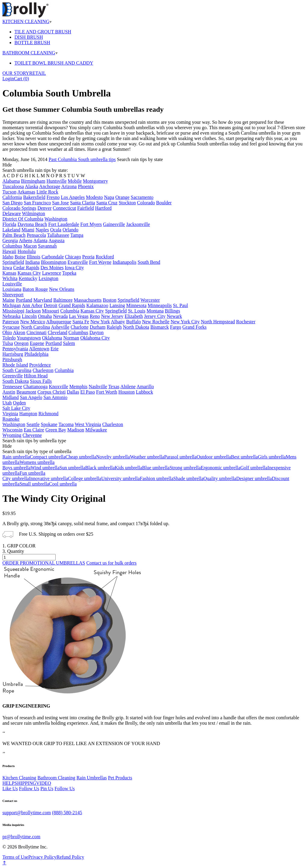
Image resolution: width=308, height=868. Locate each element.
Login (8, 79)
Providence (40, 365)
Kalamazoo (97, 305)
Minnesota (137, 305)
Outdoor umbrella (214, 457)
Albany (118, 322)
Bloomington (54, 262)
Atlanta (40, 241)
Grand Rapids (72, 305)
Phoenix (86, 186)
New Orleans (62, 289)
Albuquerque (59, 322)
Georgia (10, 241)
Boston (110, 300)
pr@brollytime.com (21, 837)
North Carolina (35, 327)
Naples (42, 230)
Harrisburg (13, 354)
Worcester (150, 300)
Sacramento (142, 197)
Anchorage (50, 186)
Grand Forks (194, 327)
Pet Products (120, 778)
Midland (11, 397)
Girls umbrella (272, 457)
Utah (7, 403)
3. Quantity (13, 551)
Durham (97, 327)
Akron (19, 332)
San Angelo (31, 397)
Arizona (69, 186)
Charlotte (80, 327)
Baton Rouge (35, 289)
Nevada (60, 316)
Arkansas (26, 192)
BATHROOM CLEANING (30, 53)
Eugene (37, 343)
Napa (109, 197)
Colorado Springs (19, 208)
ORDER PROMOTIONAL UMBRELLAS (44, 563)
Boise (20, 257)
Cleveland (58, 332)
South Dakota (16, 381)
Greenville (13, 376)
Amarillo (145, 387)
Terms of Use (15, 857)
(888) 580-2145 (67, 813)
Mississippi (13, 311)
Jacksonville (138, 224)
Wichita (10, 278)
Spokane (49, 424)
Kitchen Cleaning (19, 778)
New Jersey (112, 316)
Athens (25, 241)
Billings (172, 311)
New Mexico (33, 322)
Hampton (28, 414)
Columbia (70, 311)
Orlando (70, 230)
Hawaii (9, 251)
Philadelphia (36, 354)
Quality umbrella (220, 478)
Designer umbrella (254, 478)
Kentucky (28, 278)
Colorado (146, 203)
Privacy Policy (42, 857)
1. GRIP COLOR (19, 546)
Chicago (73, 257)
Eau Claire (34, 430)
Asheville (60, 327)
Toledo (9, 338)
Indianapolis (124, 262)
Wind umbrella (45, 468)
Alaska (32, 186)
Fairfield (86, 208)
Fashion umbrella (157, 478)
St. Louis (137, 311)
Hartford (103, 208)
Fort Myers (91, 224)
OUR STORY (16, 73)
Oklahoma (52, 338)
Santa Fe (81, 322)
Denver (44, 208)
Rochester (246, 322)
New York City (185, 322)
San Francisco (37, 203)
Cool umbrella (63, 484)
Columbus (12, 246)
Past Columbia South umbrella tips (82, 159)
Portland (24, 300)
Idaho (8, 257)
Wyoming (12, 435)
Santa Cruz (107, 203)
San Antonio (55, 397)
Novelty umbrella (113, 457)
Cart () (21, 79)
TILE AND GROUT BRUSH (43, 32)
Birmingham (33, 181)
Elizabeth (134, 316)
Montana (155, 311)
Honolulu (26, 251)
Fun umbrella (32, 473)
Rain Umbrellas (92, 778)
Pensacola (36, 235)
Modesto (94, 197)
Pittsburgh (12, 359)
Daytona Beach (32, 224)
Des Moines (52, 268)
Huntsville (57, 181)
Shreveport (13, 295)
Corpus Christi (51, 392)
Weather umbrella (147, 457)
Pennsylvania (15, 349)
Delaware (12, 213)
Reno (95, 316)
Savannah (47, 246)
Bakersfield (34, 197)
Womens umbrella (37, 462)
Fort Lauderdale (64, 224)
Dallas (73, 392)
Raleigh (114, 327)
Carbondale (53, 257)
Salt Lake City (16, 408)
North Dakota (136, 327)
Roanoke (11, 419)
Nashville (98, 387)
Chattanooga (36, 387)
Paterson (11, 322)
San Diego (12, 203)
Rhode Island (15, 365)
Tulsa (8, 343)
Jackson (33, 311)
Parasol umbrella (180, 457)
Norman (71, 338)
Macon (30, 246)
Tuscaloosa (13, 186)
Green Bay (56, 430)
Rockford (105, 257)
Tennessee (12, 387)
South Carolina (17, 370)
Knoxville (58, 387)
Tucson (9, 192)
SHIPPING (25, 783)
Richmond (49, 414)
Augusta (56, 241)
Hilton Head (36, 376)
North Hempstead (218, 322)
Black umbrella (100, 468)
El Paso (88, 392)
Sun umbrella (72, 468)
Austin (9, 392)
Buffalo (134, 322)
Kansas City (29, 273)
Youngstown (29, 338)
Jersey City (155, 316)
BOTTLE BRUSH (32, 43)
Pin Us (47, 789)
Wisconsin (12, 430)
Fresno (53, 197)
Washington (56, 219)
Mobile (75, 181)
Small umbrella (34, 484)
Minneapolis (160, 305)
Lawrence (52, 273)
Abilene (128, 387)
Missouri (51, 311)
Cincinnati (37, 332)
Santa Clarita (83, 203)
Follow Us (29, 789)
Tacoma (66, 424)
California (12, 197)
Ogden (19, 403)
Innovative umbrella (48, 478)
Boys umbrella (17, 468)
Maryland (43, 300)
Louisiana (12, 289)
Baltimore (63, 300)
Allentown (39, 349)
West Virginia (88, 424)
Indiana (32, 262)
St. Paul (180, 305)
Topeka (69, 273)
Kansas (9, 273)
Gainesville (114, 224)
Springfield (13, 262)
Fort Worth (107, 392)
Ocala (56, 230)
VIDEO (44, 783)
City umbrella (16, 478)
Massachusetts (88, 300)
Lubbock (145, 392)
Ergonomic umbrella (220, 468)
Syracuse (11, 327)
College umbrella (85, 478)
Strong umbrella (185, 468)
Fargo (176, 327)
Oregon (21, 343)
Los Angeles (73, 197)
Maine (9, 300)
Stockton (127, 203)
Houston (127, 392)
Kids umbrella (129, 468)
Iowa (7, 268)
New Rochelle (156, 322)
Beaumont (26, 392)
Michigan (12, 305)
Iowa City (75, 268)
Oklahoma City (95, 338)
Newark (174, 316)
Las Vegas (79, 316)
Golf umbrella (254, 468)
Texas (114, 387)
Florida (9, 224)
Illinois (34, 257)
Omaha (45, 316)
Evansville (78, 262)
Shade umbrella (188, 478)
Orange (123, 197)
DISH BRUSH (29, 37)
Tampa (77, 235)
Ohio (7, 332)
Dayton (96, 332)
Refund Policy (70, 857)
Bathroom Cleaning (56, 778)
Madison (76, 430)
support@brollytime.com (27, 813)
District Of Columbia (23, 219)
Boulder (164, 203)
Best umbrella (244, 457)
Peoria (88, 257)
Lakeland (11, 230)
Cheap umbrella (81, 457)
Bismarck (160, 327)
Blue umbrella (156, 468)
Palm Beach (14, 235)
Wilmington (34, 213)
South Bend (149, 262)
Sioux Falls (41, 381)
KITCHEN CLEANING (27, 21)
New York (100, 322)
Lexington (48, 278)
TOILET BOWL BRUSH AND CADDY (54, 63)
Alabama (11, 181)
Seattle (33, 424)
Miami (28, 230)
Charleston (43, 370)
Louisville (12, 284)
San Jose (60, 203)
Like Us (10, 789)
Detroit (50, 305)
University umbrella (120, 478)
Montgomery (96, 181)
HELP (8, 783)
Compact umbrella (48, 457)
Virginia (10, 414)
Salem (69, 343)
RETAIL (38, 73)
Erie (55, 349)
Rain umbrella (16, 457)
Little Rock (47, 192)
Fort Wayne (100, 262)
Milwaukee (96, 430)
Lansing (117, 305)
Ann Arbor (32, 305)
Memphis (78, 387)
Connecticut (65, 208)
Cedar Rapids (26, 268)
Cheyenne (32, 435)
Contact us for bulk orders (111, 563)
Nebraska (11, 316)
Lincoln (29, 316)
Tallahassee (58, 235)
